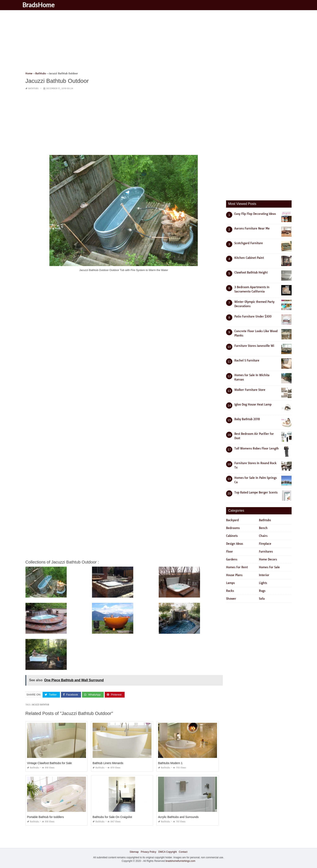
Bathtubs (33, 89)
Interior (264, 575)
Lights (263, 583)
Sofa (262, 599)
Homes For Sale (269, 567)
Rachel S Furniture (247, 360)
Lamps (230, 583)
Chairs (263, 536)
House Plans (234, 575)
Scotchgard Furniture (249, 243)
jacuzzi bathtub (40, 705)
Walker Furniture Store (250, 390)
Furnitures (266, 552)
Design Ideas (235, 544)
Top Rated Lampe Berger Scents (256, 492)
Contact (183, 852)
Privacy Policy (148, 852)
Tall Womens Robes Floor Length (257, 448)
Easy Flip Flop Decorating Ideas (255, 214)
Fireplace (265, 544)
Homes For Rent (237, 567)
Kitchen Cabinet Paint (249, 258)
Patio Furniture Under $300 (253, 316)
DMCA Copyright (167, 852)
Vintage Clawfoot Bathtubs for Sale (49, 763)
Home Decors (268, 559)
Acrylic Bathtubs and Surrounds (178, 817)
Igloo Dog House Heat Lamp (253, 404)
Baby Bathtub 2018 (247, 419)
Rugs (262, 591)
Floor (229, 552)
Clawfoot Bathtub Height (251, 272)
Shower (231, 599)
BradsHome (44, 5)
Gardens (232, 559)
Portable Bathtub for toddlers (45, 817)
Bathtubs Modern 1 (170, 763)
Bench (263, 528)
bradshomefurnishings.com (180, 861)
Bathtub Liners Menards (108, 763)
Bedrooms (233, 528)
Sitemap (134, 852)
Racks (230, 591)
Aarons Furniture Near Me (252, 228)
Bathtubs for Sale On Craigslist (112, 817)
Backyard (232, 520)
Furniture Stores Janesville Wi (254, 346)
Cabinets (232, 536)
